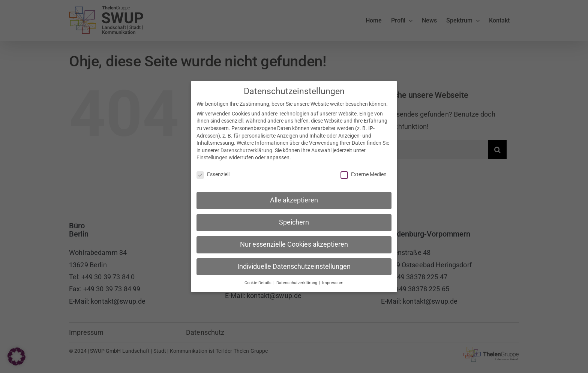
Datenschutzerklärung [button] (297, 280)
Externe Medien (364, 172)
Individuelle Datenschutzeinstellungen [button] (294, 264)
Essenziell (213, 172)
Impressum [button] (333, 280)
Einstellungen (212, 155)
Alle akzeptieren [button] (294, 197)
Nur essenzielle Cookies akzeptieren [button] (294, 241)
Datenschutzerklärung (246, 147)
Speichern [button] (294, 219)
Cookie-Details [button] (259, 280)
